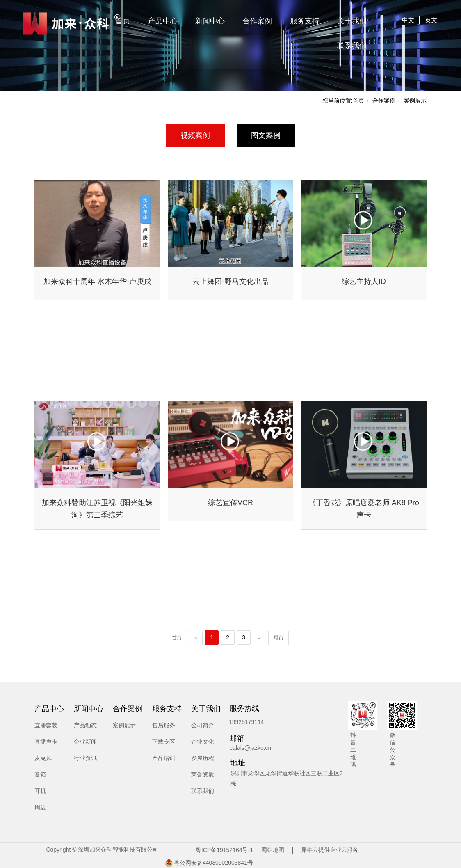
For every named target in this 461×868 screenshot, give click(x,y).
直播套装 (46, 725)
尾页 (278, 638)
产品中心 (163, 21)
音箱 (40, 774)
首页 (123, 21)
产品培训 (164, 758)
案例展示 (415, 101)
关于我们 (352, 21)
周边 (40, 807)
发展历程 (203, 758)
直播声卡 (46, 742)
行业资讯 (85, 758)
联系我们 (352, 46)
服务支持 (305, 21)
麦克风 (43, 758)
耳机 (40, 791)
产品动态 (85, 725)
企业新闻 (85, 742)
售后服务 (164, 725)
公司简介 (203, 725)
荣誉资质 (203, 774)
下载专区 (164, 742)
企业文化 (203, 742)
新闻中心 (210, 21)
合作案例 (257, 21)
